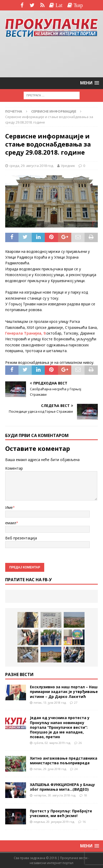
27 (76, 703)
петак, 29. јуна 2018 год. (50, 769)
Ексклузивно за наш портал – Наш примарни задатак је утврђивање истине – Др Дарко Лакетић (64, 692)
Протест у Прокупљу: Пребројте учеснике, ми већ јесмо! (61, 813)
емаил (11, 523)
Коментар (14, 468)
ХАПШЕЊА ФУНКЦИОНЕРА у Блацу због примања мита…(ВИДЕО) (62, 787)
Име (9, 507)
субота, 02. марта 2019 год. (52, 743)
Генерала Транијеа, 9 (25, 333)
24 (76, 769)
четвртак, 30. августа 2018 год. (55, 795)
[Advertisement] (51, 57)
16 (84, 822)
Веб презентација (21, 538)
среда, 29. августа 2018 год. (32, 166)
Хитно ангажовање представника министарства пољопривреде (64, 761)
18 (85, 795)
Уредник (68, 166)
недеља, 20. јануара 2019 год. (54, 822)
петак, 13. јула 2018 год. (50, 703)
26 (80, 743)
